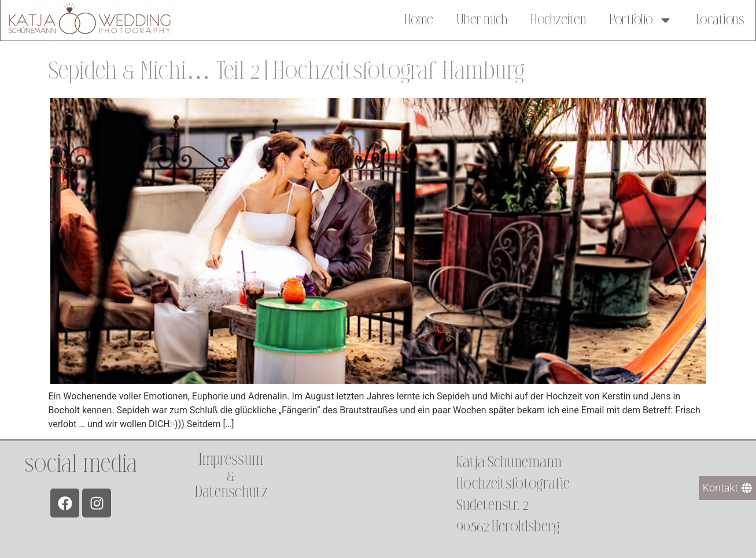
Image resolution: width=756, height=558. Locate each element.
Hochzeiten (558, 18)
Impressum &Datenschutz (231, 476)
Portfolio (641, 18)
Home (419, 18)
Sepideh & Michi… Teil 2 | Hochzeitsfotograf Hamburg (287, 71)
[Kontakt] (727, 488)
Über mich (482, 18)
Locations (720, 18)
